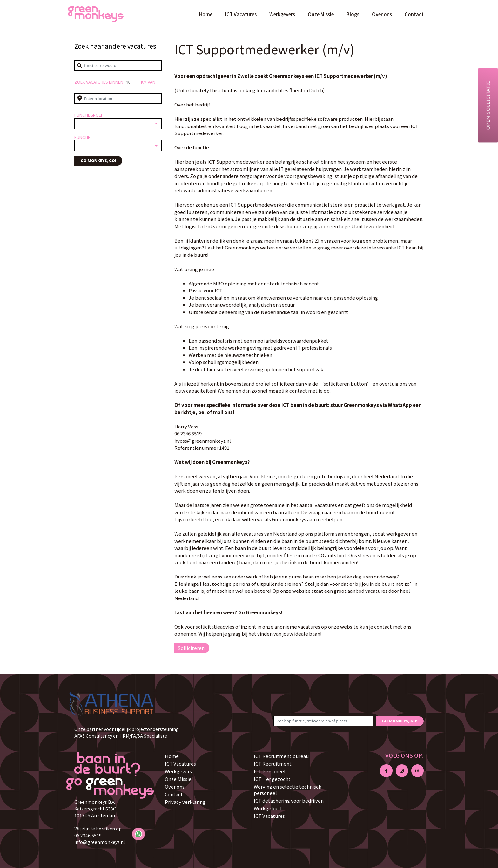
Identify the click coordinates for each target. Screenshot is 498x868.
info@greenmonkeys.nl (100, 842)
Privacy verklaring (185, 802)
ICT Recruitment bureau (281, 756)
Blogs (353, 14)
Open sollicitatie (488, 105)
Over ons (382, 14)
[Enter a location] (118, 99)
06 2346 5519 (88, 835)
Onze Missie (321, 14)
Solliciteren (191, 648)
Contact (414, 14)
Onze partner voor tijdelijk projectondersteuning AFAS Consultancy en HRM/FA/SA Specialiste (127, 732)
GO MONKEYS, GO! (98, 161)
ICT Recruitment (273, 764)
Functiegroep (89, 115)
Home (206, 14)
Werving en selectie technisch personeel (288, 790)
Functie (82, 137)
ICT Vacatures (241, 14)
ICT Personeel (270, 771)
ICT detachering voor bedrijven (289, 800)
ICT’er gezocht (272, 779)
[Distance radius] (132, 82)
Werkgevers (282, 14)
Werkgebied (268, 808)
